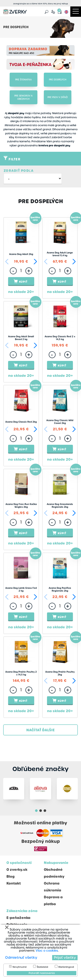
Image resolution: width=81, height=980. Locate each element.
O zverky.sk (17, 870)
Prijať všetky (65, 958)
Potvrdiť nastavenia (42, 973)
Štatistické (43, 967)
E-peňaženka (18, 918)
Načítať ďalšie (40, 730)
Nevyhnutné (20, 967)
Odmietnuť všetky (21, 958)
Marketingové (66, 967)
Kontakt (14, 883)
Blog (10, 876)
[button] (35, 262)
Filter (12, 159)
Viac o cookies (47, 951)
